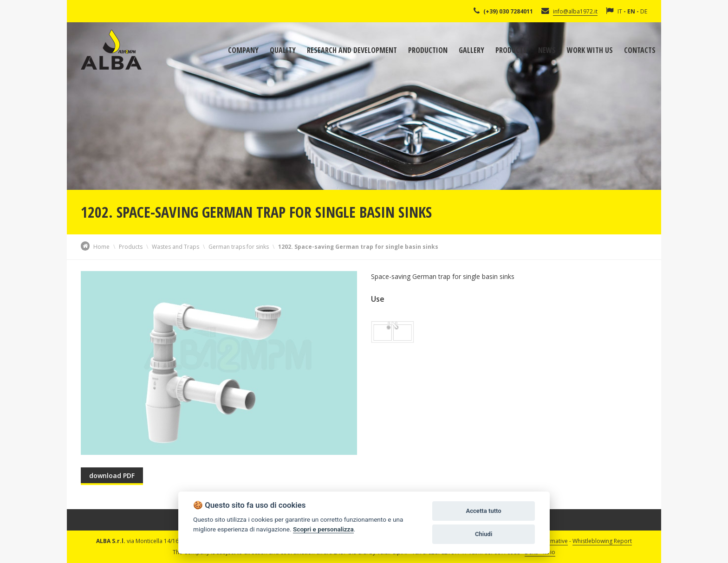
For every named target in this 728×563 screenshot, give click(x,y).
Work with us (590, 50)
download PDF (112, 476)
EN (631, 11)
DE (644, 11)
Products (511, 50)
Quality (283, 50)
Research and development (352, 50)
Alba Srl (111, 50)
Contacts (640, 50)
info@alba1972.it (575, 11)
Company (243, 50)
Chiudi (484, 534)
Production (428, 50)
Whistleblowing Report (602, 541)
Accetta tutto (483, 511)
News (547, 50)
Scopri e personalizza (323, 529)
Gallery (471, 50)
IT (620, 11)
